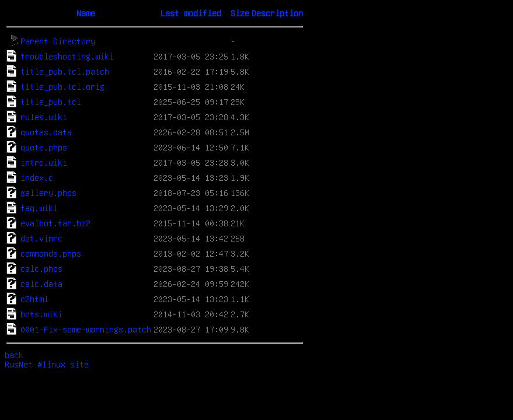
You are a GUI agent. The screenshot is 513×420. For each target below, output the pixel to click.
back (14, 355)
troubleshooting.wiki (67, 56)
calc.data (41, 283)
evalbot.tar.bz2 (55, 223)
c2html (34, 299)
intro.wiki (44, 162)
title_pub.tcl (51, 101)
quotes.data (46, 132)
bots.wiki (41, 314)
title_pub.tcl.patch (65, 71)
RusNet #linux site (47, 364)
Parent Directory (58, 41)
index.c (37, 177)
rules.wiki (44, 117)
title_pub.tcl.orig (62, 86)
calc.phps (41, 268)
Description (277, 13)
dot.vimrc (41, 238)
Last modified (191, 13)
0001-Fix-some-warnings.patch (86, 329)
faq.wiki (39, 208)
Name (86, 13)
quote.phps (44, 147)
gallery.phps (48, 192)
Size (240, 13)
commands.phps (51, 253)
